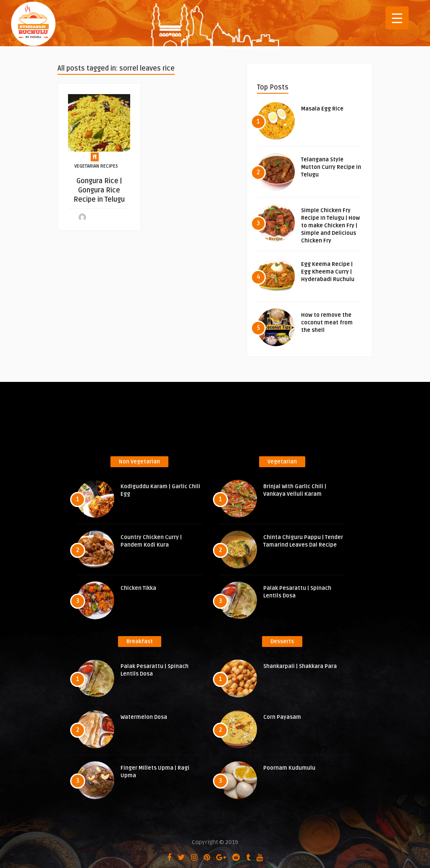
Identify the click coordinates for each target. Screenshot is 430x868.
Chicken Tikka (138, 588)
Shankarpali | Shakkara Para (300, 666)
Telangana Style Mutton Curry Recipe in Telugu (331, 167)
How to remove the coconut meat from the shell (327, 323)
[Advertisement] (215, 422)
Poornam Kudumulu (289, 768)
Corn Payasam (282, 717)
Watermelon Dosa (144, 717)
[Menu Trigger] (397, 18)
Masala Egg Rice (322, 109)
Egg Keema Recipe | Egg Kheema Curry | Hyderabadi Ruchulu (328, 272)
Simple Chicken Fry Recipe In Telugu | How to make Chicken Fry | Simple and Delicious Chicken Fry (330, 226)
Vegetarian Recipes (96, 166)
